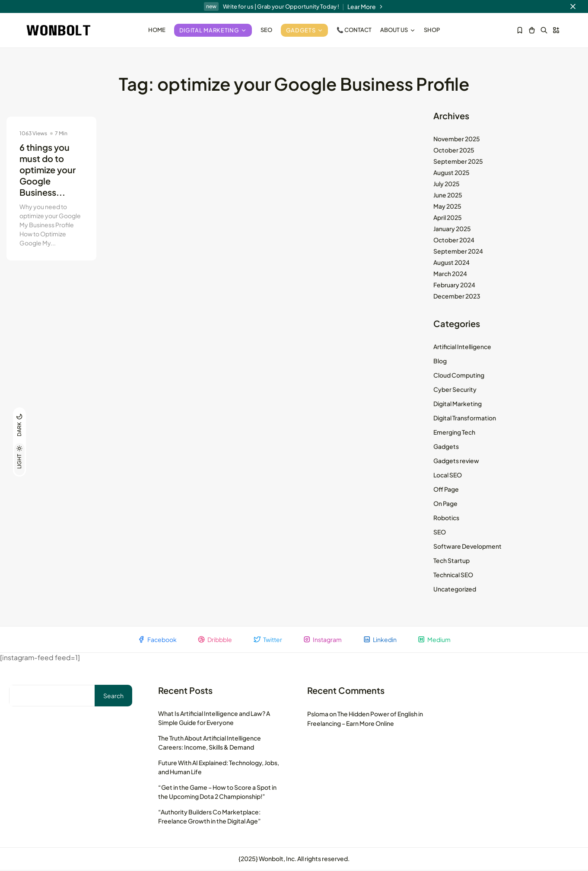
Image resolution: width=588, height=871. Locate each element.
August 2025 (451, 173)
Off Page (446, 490)
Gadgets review (456, 461)
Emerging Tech (454, 433)
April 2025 (448, 218)
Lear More (366, 6)
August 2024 (451, 263)
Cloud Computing (459, 376)
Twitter (267, 641)
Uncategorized (455, 590)
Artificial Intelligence (462, 347)
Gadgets (305, 30)
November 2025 (457, 140)
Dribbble (214, 641)
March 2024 (450, 274)
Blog (440, 362)
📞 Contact (354, 30)
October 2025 (454, 151)
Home (157, 30)
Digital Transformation (465, 419)
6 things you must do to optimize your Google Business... (48, 170)
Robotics (446, 518)
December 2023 (457, 297)
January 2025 (452, 229)
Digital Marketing (213, 30)
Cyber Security (455, 390)
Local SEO (448, 476)
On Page (445, 504)
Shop (432, 30)
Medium (436, 641)
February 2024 (454, 286)
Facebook (155, 641)
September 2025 (458, 162)
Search (113, 697)
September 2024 (458, 252)
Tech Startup (451, 561)
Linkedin (381, 641)
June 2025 (448, 196)
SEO (266, 30)
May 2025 (447, 207)
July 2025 (447, 184)
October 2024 (454, 241)
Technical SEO (453, 575)
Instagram (323, 641)
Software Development (467, 547)
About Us (398, 30)
